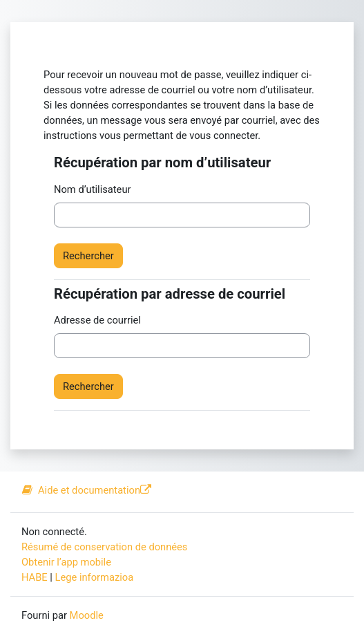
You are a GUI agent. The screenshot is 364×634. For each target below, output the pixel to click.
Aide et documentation (86, 490)
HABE (35, 577)
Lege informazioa (95, 577)
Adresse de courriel (97, 320)
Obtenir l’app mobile (66, 562)
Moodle (87, 615)
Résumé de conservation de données (104, 547)
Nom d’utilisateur (92, 189)
